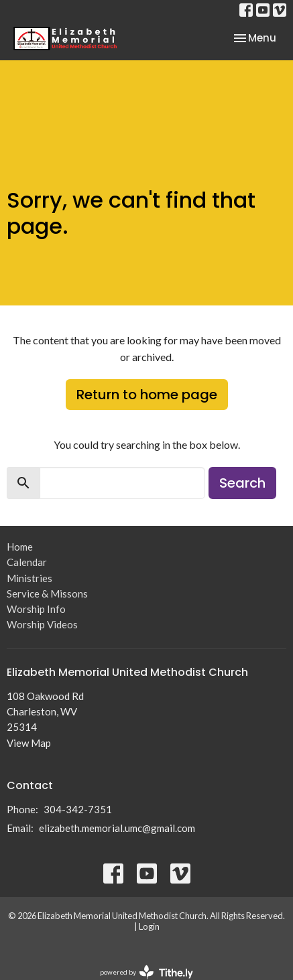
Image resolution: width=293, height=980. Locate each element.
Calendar (27, 562)
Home (20, 547)
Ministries (30, 578)
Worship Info (36, 609)
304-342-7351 (78, 809)
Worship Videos (42, 624)
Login (149, 926)
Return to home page (147, 395)
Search (242, 483)
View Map (29, 743)
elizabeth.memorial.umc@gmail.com (117, 828)
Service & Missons (47, 593)
